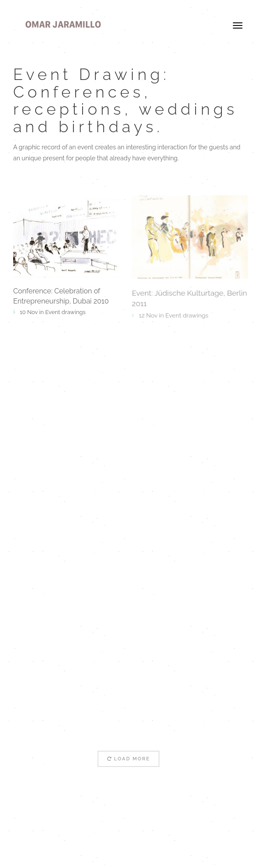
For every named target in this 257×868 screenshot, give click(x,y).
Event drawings (65, 312)
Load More (129, 759)
